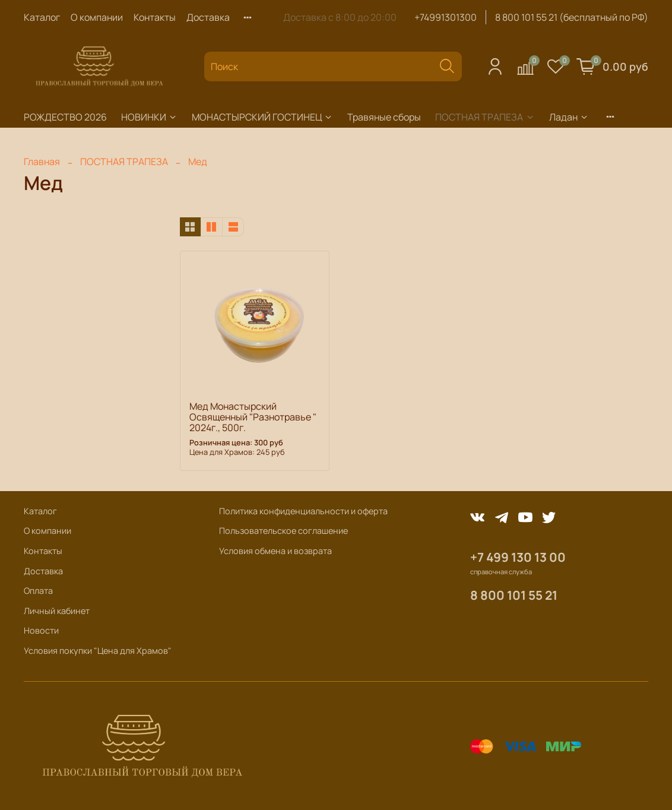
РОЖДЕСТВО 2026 (65, 117)
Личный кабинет (57, 611)
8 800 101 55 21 (514, 595)
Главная (42, 162)
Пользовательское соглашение (283, 531)
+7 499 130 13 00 (518, 557)
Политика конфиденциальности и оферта (303, 511)
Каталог (42, 17)
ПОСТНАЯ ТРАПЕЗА (485, 117)
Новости (41, 630)
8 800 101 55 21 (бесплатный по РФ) (572, 17)
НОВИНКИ (149, 117)
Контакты (155, 17)
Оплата (38, 591)
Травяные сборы (384, 117)
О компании (97, 17)
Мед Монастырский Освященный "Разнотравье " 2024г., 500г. (253, 417)
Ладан (569, 117)
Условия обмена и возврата (275, 551)
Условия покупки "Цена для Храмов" (98, 651)
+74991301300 (446, 17)
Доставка (208, 17)
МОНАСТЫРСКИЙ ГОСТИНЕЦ (262, 117)
